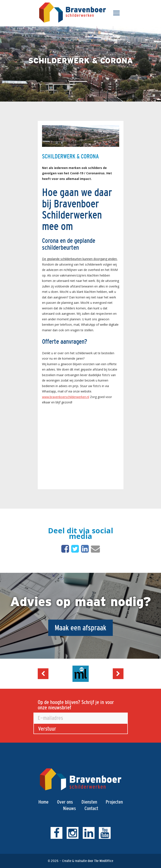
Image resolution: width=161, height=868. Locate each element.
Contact (91, 808)
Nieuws (69, 808)
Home (43, 802)
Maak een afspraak (80, 628)
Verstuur (47, 729)
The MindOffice (104, 861)
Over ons (65, 802)
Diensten (89, 802)
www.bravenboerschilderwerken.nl (66, 397)
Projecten (114, 802)
